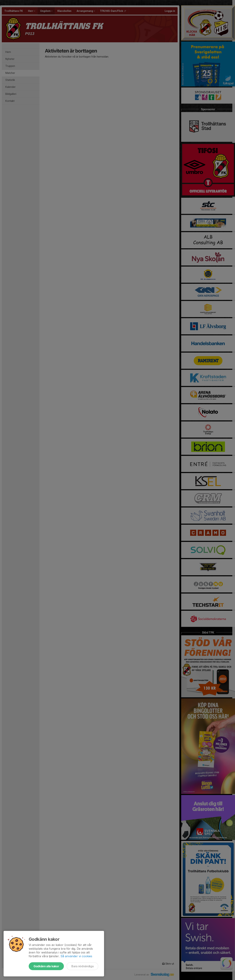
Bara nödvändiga (82, 966)
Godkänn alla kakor (46, 966)
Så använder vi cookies (76, 956)
